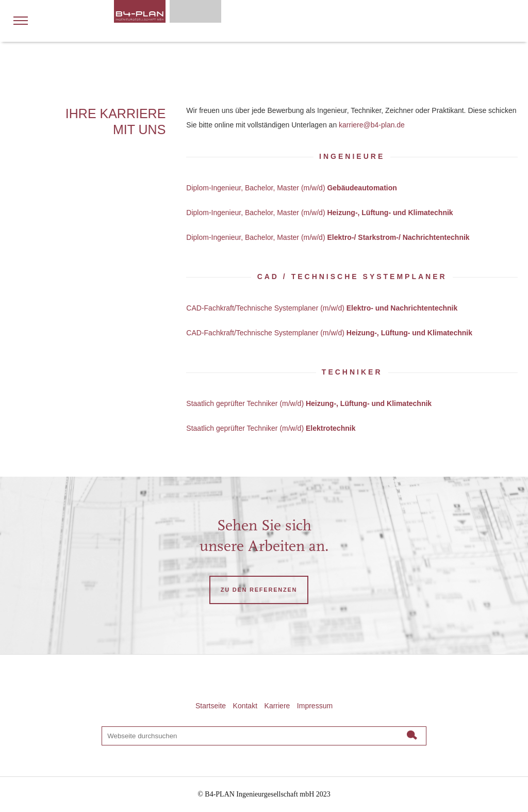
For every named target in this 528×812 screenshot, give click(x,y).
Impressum (315, 706)
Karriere (277, 706)
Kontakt (245, 706)
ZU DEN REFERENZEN (259, 590)
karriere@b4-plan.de (372, 125)
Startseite (211, 706)
